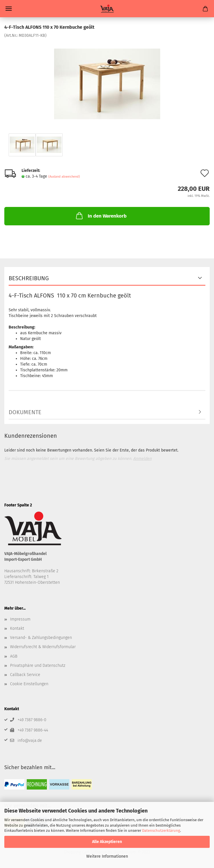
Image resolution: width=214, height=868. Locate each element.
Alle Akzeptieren (107, 842)
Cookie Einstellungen (29, 684)
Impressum (20, 619)
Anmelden (142, 459)
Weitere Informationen (107, 856)
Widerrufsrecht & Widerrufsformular (43, 647)
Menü (9, 9)
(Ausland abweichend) (64, 177)
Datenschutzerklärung (161, 830)
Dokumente (25, 412)
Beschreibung (29, 278)
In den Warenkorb (101, 216)
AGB (14, 656)
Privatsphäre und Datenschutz (38, 666)
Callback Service (25, 675)
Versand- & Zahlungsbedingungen (41, 638)
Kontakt (17, 628)
